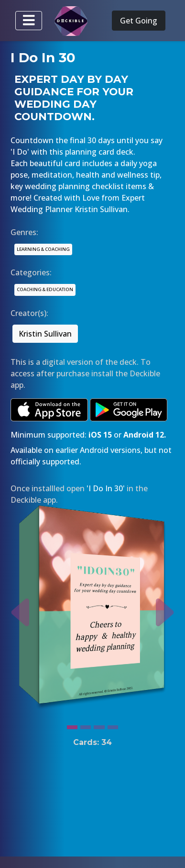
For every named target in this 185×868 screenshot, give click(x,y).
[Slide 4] (113, 725)
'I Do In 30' (106, 488)
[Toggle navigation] (29, 21)
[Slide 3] (99, 725)
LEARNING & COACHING (43, 249)
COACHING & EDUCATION (45, 289)
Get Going (139, 21)
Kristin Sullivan (45, 334)
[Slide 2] (86, 725)
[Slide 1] (72, 725)
